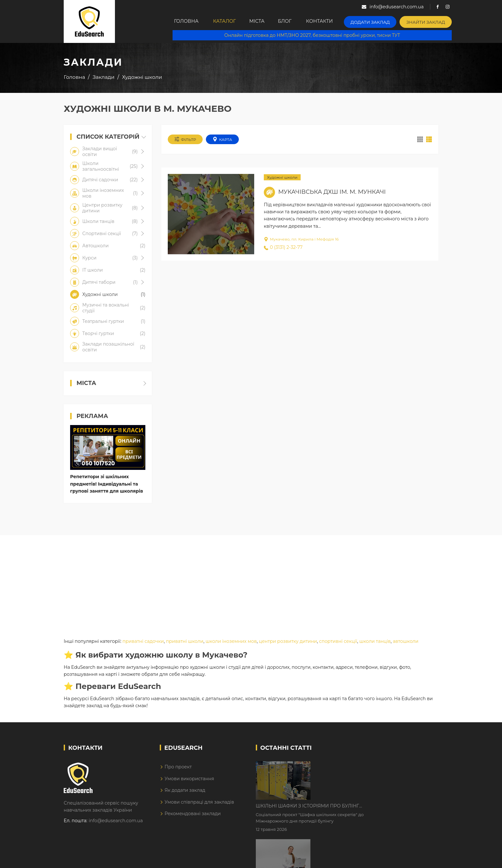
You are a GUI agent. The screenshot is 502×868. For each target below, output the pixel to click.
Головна (187, 21)
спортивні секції (338, 642)
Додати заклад (381, 21)
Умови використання (189, 780)
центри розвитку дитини (288, 642)
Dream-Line (425, 858)
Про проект (178, 768)
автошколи (406, 642)
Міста (263, 21)
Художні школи (282, 178)
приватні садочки (143, 642)
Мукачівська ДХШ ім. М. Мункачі (332, 192)
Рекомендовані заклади (193, 815)
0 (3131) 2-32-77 (283, 248)
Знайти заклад (432, 21)
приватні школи (185, 642)
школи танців (375, 642)
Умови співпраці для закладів (199, 803)
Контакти (332, 21)
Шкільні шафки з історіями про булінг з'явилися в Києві (362, 767)
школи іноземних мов (231, 642)
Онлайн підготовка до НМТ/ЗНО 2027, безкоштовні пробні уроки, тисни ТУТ (316, 35)
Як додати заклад (185, 791)
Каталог (228, 21)
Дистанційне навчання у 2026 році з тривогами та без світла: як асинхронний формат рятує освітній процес (367, 807)
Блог (295, 21)
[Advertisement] (251, 581)
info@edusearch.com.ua (116, 822)
